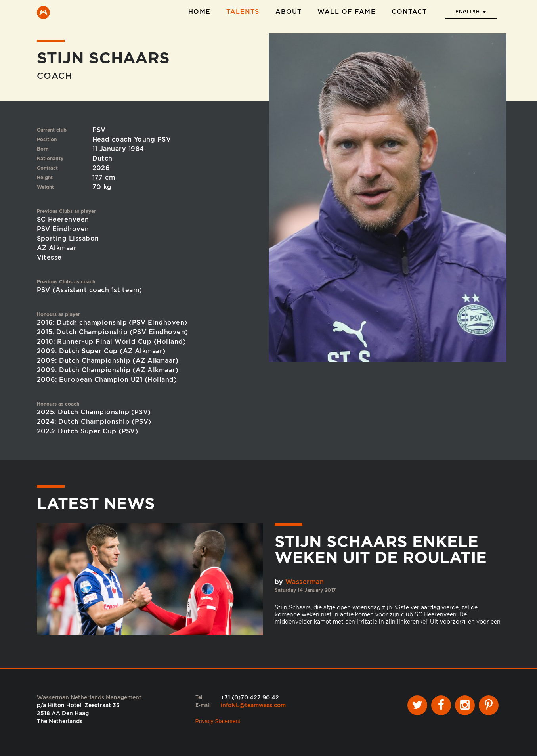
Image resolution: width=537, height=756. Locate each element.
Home (199, 12)
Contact (409, 12)
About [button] (289, 12)
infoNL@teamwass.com (253, 705)
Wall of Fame (346, 12)
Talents (243, 12)
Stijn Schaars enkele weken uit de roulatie (381, 549)
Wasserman (305, 582)
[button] (471, 10)
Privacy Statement (218, 721)
